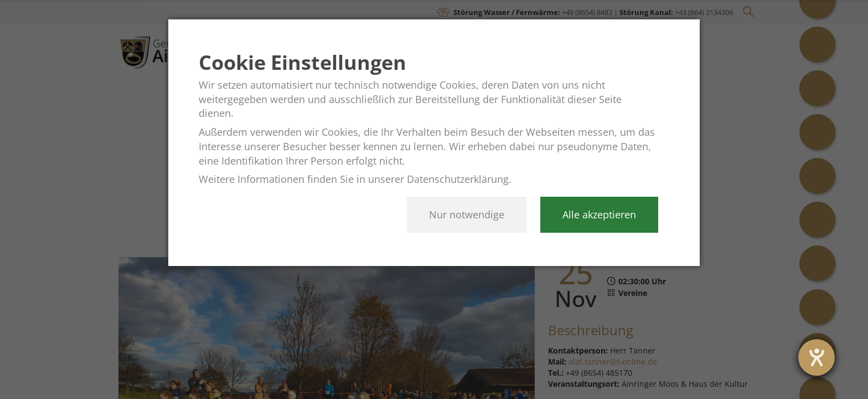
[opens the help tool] (817, 357)
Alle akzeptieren (599, 214)
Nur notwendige (467, 214)
